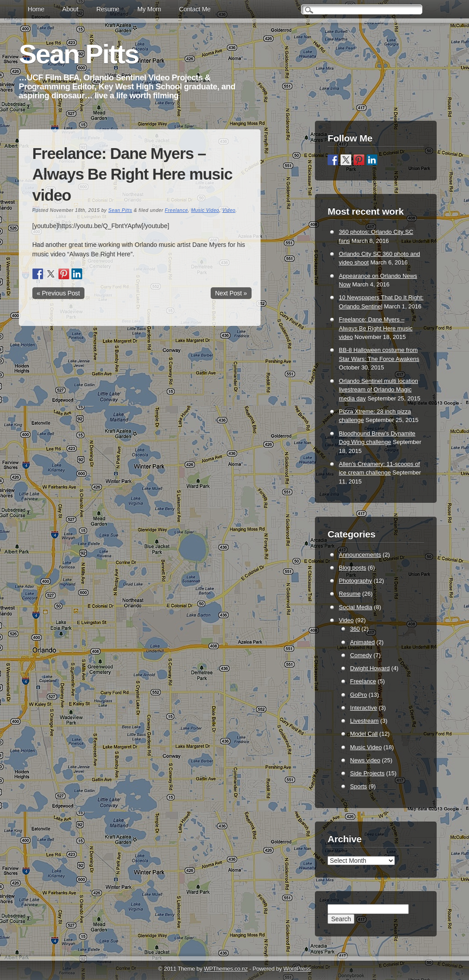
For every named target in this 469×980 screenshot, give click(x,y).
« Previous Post (58, 293)
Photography (355, 581)
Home (36, 9)
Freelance (176, 210)
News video (365, 760)
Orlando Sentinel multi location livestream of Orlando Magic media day (378, 390)
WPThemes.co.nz (226, 969)
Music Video (205, 210)
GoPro (358, 695)
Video (229, 210)
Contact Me (195, 9)
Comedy (361, 655)
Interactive (363, 708)
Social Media (355, 607)
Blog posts (352, 568)
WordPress (297, 969)
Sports (358, 786)
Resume (108, 9)
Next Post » (231, 293)
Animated (362, 642)
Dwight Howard (370, 668)
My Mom (149, 9)
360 (355, 629)
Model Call (364, 734)
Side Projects (367, 773)
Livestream (364, 721)
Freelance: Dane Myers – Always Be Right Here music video (376, 328)
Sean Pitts (79, 54)
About (71, 9)
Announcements (360, 555)
